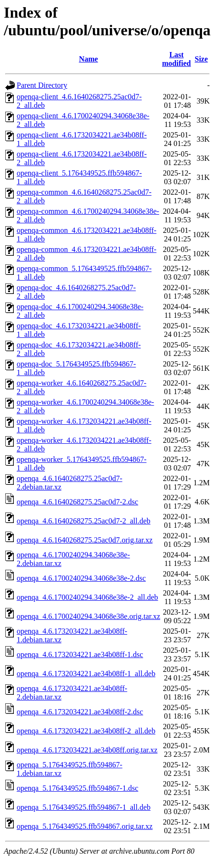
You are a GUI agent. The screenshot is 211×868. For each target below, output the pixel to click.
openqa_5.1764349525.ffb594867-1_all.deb (84, 807)
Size (201, 59)
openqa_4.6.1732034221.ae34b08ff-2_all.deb (86, 731)
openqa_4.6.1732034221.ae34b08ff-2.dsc (80, 712)
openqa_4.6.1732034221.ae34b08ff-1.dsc (80, 654)
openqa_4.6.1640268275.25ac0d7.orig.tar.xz (85, 540)
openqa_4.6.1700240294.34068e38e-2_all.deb (87, 597)
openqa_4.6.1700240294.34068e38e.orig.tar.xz (88, 616)
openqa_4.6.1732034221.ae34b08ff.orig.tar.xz (87, 750)
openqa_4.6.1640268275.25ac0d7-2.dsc (77, 502)
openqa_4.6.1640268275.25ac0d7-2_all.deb (84, 521)
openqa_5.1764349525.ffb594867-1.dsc (77, 788)
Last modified (176, 59)
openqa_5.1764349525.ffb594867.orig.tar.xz (85, 826)
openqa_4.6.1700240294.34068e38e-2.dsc (81, 578)
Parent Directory (42, 85)
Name (89, 59)
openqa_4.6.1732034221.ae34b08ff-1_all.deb (86, 674)
